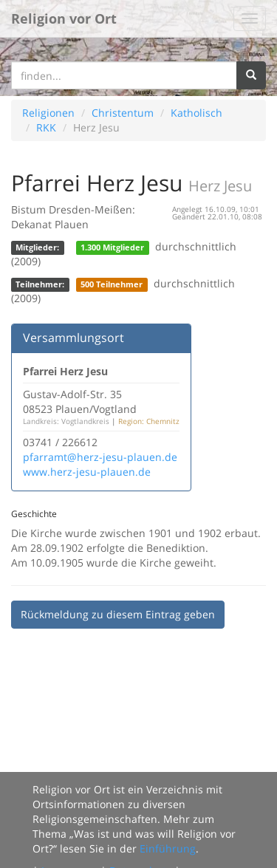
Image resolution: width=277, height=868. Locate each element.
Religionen (48, 113)
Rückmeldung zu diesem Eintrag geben (118, 614)
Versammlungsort (73, 338)
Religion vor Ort (64, 18)
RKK (46, 127)
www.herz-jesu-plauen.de (87, 472)
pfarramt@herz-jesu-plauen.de (100, 457)
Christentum (123, 113)
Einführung (168, 848)
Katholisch (196, 113)
